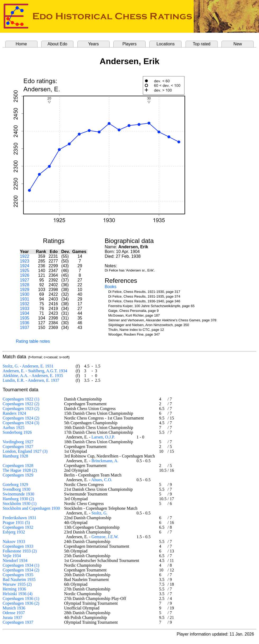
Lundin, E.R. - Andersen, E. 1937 (31, 380)
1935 (25, 318)
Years (93, 44)
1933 (25, 309)
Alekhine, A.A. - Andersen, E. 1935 (33, 376)
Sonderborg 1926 (17, 432)
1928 (25, 285)
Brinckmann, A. (105, 461)
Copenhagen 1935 (18, 575)
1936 (25, 323)
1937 (25, 328)
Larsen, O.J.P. (103, 437)
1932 (25, 304)
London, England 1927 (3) (25, 451)
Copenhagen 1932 (18, 527)
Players (129, 44)
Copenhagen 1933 (18, 546)
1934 (25, 313)
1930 (25, 294)
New (238, 44)
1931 (25, 299)
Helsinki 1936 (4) (18, 594)
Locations (166, 44)
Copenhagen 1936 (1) (21, 598)
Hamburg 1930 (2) (18, 499)
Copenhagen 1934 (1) (21, 565)
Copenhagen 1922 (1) (21, 399)
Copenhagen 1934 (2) (21, 570)
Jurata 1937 (12, 617)
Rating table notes (33, 341)
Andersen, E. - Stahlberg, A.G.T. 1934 (35, 371)
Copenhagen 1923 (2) (21, 409)
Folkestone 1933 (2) (20, 551)
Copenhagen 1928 (18, 466)
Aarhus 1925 (13, 428)
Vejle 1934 (12, 556)
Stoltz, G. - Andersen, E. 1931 (28, 366)
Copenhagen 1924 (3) (21, 423)
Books (110, 287)
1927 (25, 280)
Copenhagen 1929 (18, 475)
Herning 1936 (14, 589)
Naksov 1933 (14, 542)
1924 (25, 266)
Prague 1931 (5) (16, 523)
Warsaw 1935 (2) (17, 584)
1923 (25, 261)
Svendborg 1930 (17, 489)
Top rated (202, 44)
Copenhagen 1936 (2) (21, 603)
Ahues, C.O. (102, 480)
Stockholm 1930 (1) (20, 504)
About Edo (57, 44)
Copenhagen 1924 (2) (21, 418)
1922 (25, 256)
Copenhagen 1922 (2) (21, 404)
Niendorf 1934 (15, 560)
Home (21, 44)
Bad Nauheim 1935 (19, 579)
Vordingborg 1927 (18, 442)
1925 (25, 271)
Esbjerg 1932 (14, 532)
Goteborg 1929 (15, 485)
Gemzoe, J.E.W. (105, 537)
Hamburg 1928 (15, 456)
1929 (25, 290)
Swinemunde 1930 (18, 494)
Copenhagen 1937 (18, 622)
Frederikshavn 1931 (20, 518)
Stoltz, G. (100, 513)
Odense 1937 (14, 613)
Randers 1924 (14, 413)
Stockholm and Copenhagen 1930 (31, 508)
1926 (25, 275)
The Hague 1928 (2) (20, 470)
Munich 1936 (14, 608)
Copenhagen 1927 (18, 447)
